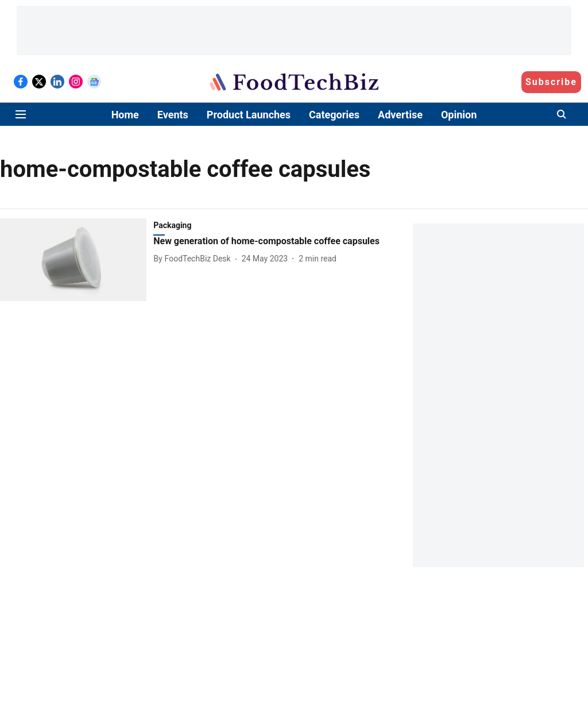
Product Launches (249, 115)
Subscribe (551, 82)
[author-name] (194, 259)
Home (125, 115)
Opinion (459, 115)
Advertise (400, 115)
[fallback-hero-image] (77, 260)
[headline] (268, 242)
